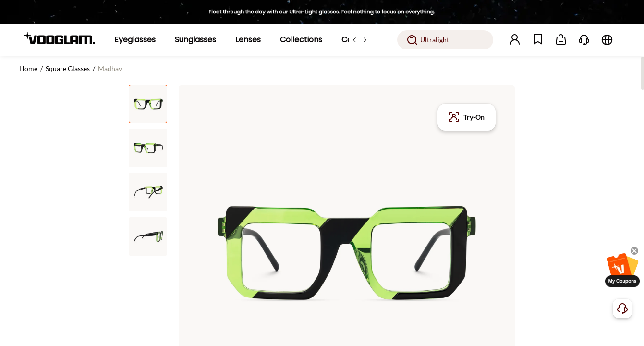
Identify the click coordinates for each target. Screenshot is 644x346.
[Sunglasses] (195, 40)
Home (28, 68)
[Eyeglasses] (135, 40)
